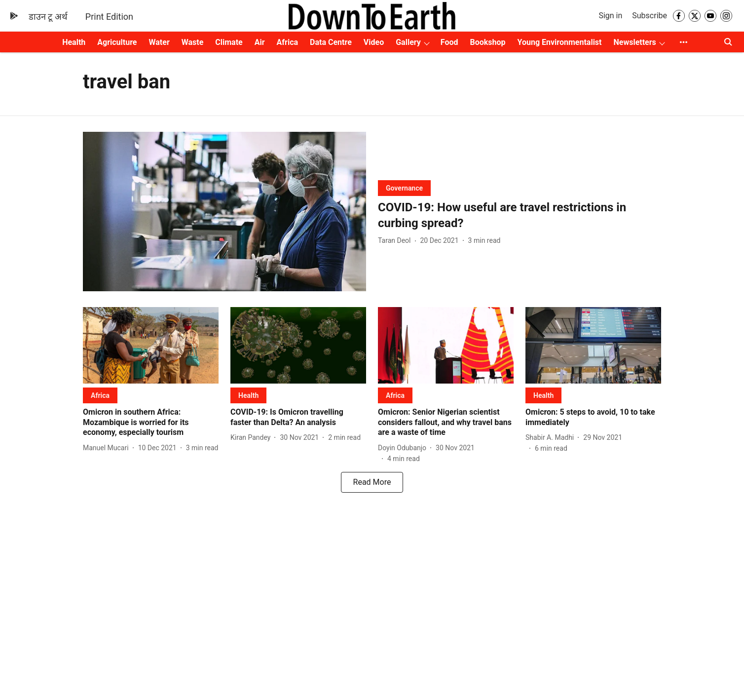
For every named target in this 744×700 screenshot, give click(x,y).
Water (159, 42)
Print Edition (109, 17)
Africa (287, 42)
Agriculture (117, 42)
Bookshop (488, 42)
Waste (193, 42)
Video (374, 42)
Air (260, 42)
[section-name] (404, 188)
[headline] (520, 215)
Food (449, 42)
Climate (229, 42)
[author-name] (396, 241)
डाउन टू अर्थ (48, 17)
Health (74, 42)
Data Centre (331, 42)
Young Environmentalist (560, 42)
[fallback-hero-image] (224, 212)
